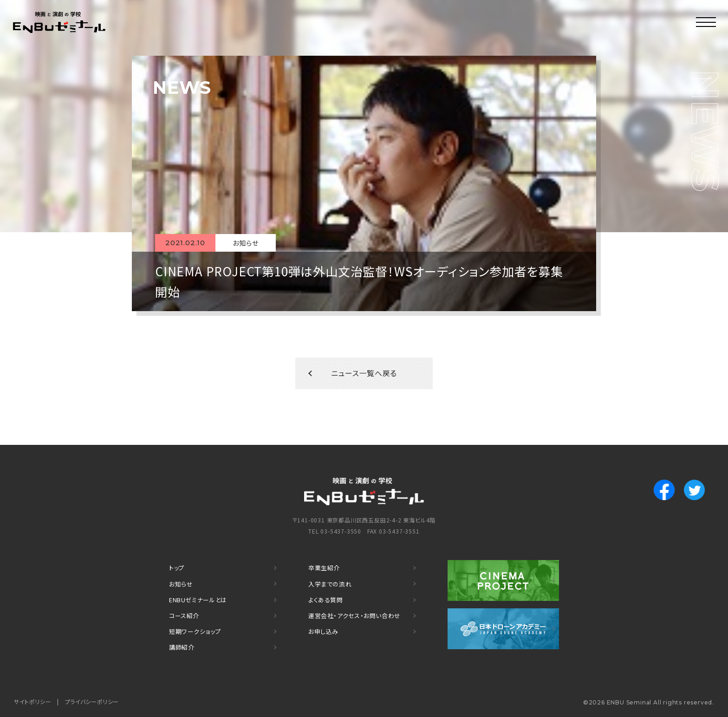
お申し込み (324, 632)
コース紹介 (184, 616)
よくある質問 (326, 601)
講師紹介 (182, 647)
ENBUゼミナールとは (198, 601)
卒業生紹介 (324, 570)
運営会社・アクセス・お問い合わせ (355, 616)
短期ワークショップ (195, 632)
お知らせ (181, 586)
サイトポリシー (33, 701)
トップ (177, 570)
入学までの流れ (330, 586)
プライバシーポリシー (93, 701)
